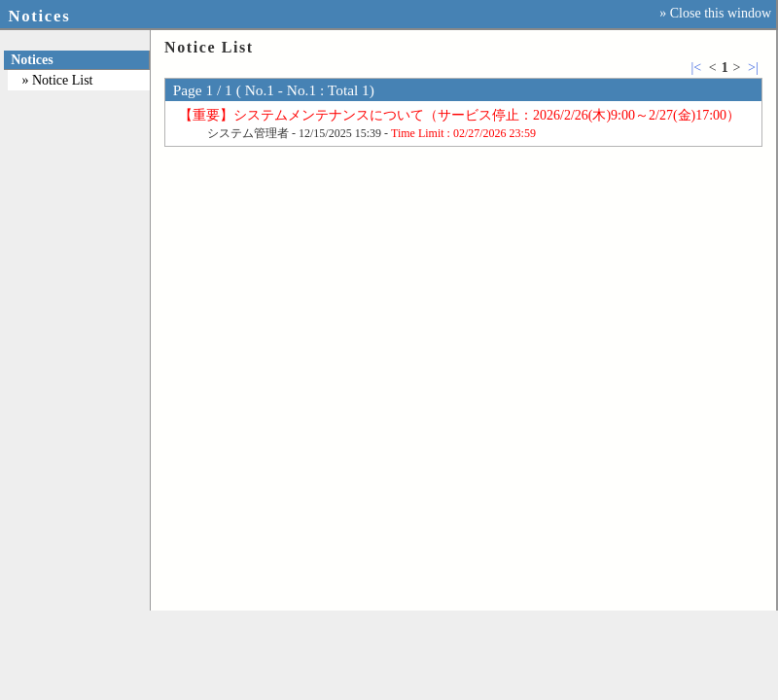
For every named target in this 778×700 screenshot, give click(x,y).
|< (696, 68)
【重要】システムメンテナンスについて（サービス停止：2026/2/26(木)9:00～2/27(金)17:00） (460, 115)
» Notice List (57, 80)
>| (753, 68)
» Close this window (715, 13)
